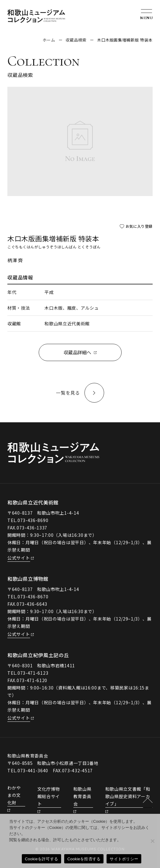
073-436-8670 (33, 597)
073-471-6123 (33, 673)
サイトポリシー (124, 859)
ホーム (49, 40)
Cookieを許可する (41, 859)
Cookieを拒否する (84, 859)
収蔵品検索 (76, 40)
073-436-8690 (33, 520)
